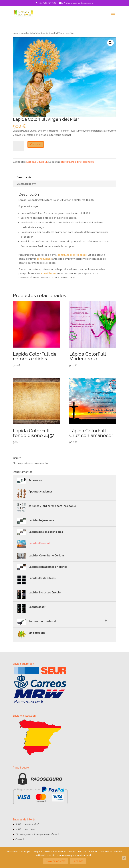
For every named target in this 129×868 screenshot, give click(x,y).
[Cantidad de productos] (18, 146)
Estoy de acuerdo (56, 861)
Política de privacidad (27, 824)
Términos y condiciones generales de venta (38, 834)
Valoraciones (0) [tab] (27, 184)
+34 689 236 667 (48, 3)
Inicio (16, 33)
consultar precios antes (72, 255)
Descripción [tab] (24, 177)
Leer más (78, 861)
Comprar (36, 144)
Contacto (20, 839)
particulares (69, 162)
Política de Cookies (25, 829)
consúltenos (44, 259)
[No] (124, 858)
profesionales (86, 162)
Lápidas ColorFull (30, 33)
